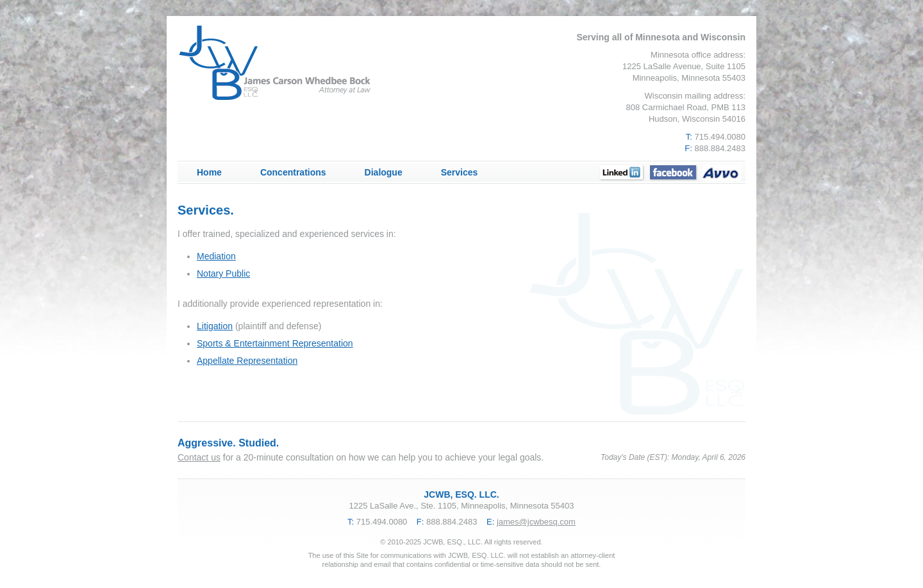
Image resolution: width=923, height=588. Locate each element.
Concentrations (293, 172)
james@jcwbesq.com (536, 522)
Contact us (199, 457)
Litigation (215, 326)
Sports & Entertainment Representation (275, 343)
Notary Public (223, 274)
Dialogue (384, 172)
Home (209, 172)
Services (460, 172)
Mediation (216, 256)
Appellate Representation (247, 361)
